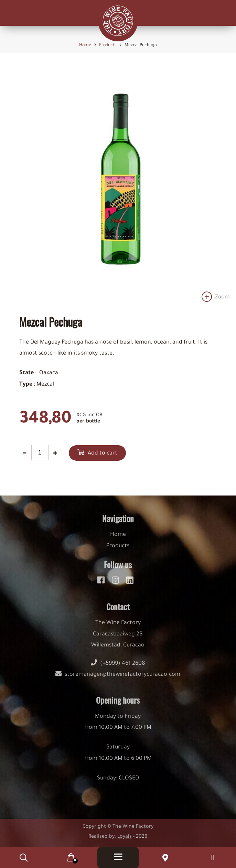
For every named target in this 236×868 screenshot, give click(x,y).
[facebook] (102, 584)
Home (118, 540)
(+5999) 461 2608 (118, 668)
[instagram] (116, 584)
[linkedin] (130, 584)
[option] (118, 185)
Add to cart (103, 453)
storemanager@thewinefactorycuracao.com (118, 680)
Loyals (125, 842)
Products (118, 551)
